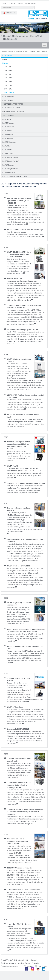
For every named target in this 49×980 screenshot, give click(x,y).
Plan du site (12, 3)
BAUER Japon (8, 154)
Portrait (5, 60)
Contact (20, 3)
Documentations (30, 3)
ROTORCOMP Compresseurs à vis (15, 176)
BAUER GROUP (23, 51)
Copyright (34, 960)
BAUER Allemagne (9, 142)
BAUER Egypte (8, 135)
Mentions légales (24, 963)
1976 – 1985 (8, 78)
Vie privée (35, 963)
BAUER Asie (7, 119)
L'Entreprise (11, 51)
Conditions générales (8, 963)
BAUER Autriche (8, 127)
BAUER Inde (7, 146)
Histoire (33, 51)
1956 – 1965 (8, 71)
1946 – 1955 (8, 67)
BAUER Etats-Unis (9, 173)
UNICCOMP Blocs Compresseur (14, 112)
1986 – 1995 (8, 82)
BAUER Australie (8, 123)
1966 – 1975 (8, 74)
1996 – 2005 (8, 85)
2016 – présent (9, 93)
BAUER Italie (7, 150)
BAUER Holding (8, 96)
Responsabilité (8, 100)
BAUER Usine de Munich (11, 108)
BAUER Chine (7, 131)
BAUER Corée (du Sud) (11, 161)
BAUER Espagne (8, 165)
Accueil (4, 3)
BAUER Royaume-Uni (10, 169)
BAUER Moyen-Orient (10, 157)
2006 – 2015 (8, 89)
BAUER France (8, 138)
